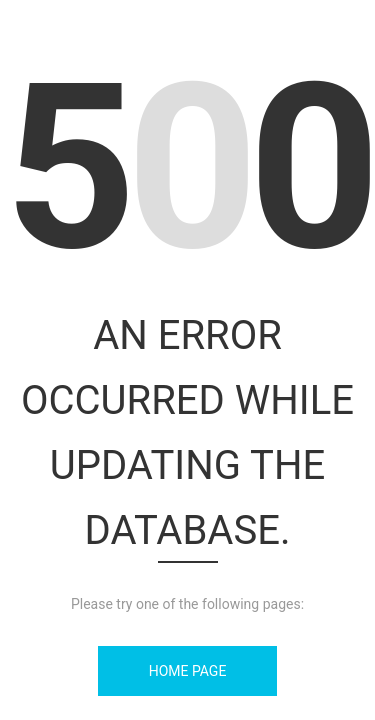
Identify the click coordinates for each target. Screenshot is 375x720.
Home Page (188, 671)
